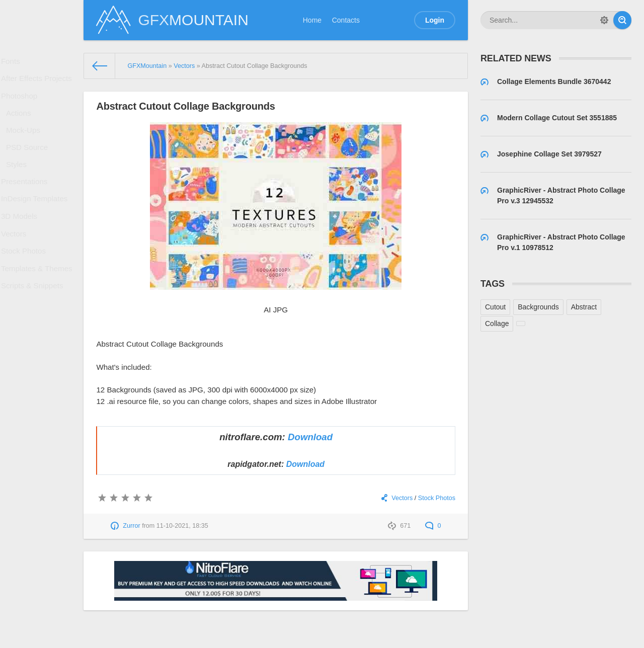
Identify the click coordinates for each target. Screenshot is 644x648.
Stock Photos (26, 287)
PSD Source (29, 165)
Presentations (27, 205)
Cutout (495, 307)
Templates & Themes (38, 307)
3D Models (22, 246)
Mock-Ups (26, 144)
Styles (20, 184)
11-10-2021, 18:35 (182, 526)
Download (310, 437)
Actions (22, 124)
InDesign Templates (36, 225)
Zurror (131, 526)
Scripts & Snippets (34, 328)
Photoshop (22, 104)
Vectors (17, 267)
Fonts (14, 63)
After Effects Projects (38, 84)
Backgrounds (538, 307)
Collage (497, 323)
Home (312, 20)
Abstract (584, 307)
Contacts (346, 20)
